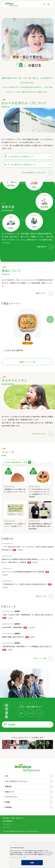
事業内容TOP (42, 247)
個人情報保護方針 (8, 821)
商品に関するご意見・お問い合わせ (13, 818)
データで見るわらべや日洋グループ (22, 164)
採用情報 (12, 725)
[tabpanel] (27, 39)
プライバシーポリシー (18, 857)
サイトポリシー (7, 824)
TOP (7, 776)
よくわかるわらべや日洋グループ (21, 156)
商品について (41, 293)
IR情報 (8, 802)
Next (48, 318)
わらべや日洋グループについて (34, 173)
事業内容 (8, 786)
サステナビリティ (40, 434)
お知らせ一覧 (41, 596)
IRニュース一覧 (40, 658)
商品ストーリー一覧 (28, 362)
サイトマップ (7, 827)
